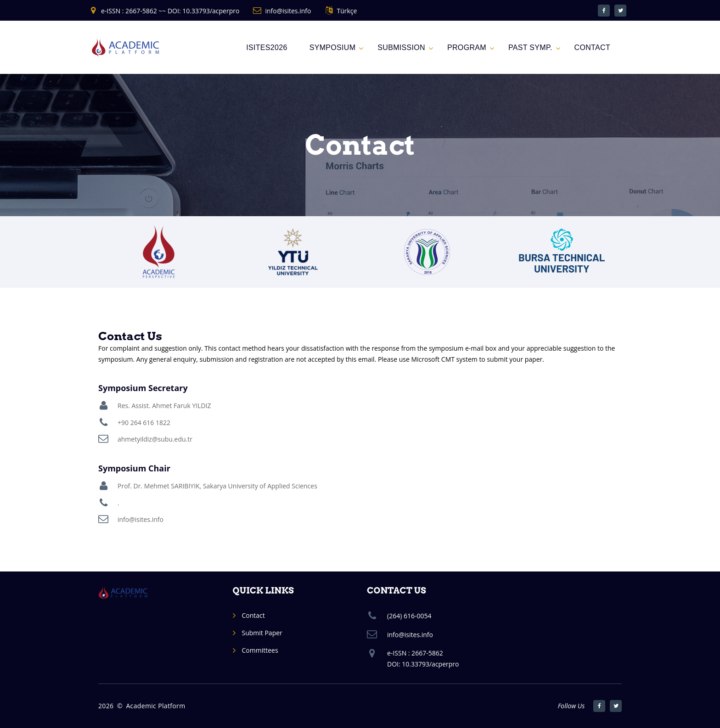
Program (467, 48)
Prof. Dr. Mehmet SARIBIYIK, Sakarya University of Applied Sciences (217, 486)
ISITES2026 (267, 48)
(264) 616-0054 (409, 616)
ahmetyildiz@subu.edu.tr (155, 439)
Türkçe (347, 11)
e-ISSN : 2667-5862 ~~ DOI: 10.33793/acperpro (170, 11)
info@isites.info (288, 11)
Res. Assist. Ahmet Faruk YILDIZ (164, 406)
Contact (253, 615)
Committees (260, 650)
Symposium (333, 48)
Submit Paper (262, 633)
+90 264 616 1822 (144, 423)
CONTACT (592, 48)
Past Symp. (530, 48)
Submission (401, 48)
